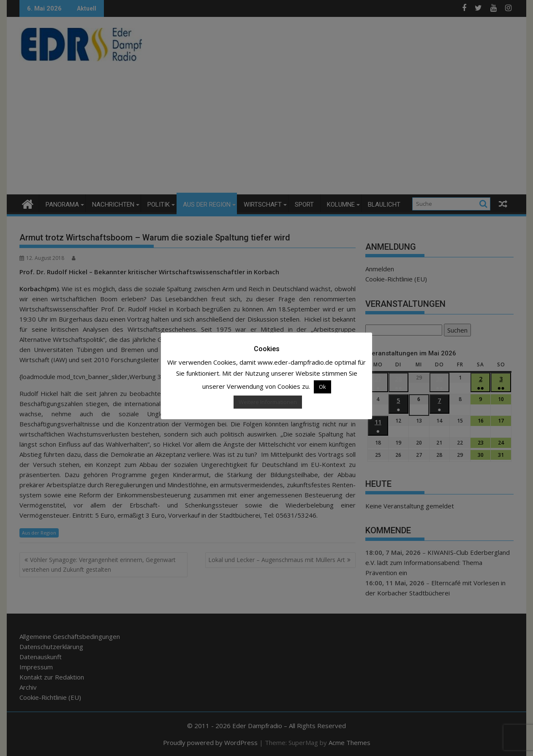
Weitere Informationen (268, 402)
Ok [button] (322, 387)
